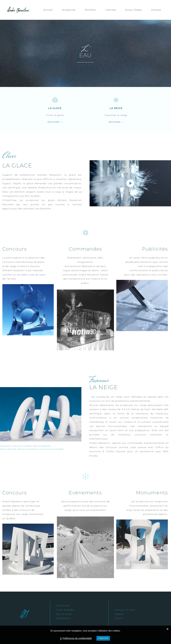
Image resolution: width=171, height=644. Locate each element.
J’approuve (103, 638)
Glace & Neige (65, 610)
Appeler (120, 614)
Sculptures (63, 606)
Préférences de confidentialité (77, 638)
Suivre (119, 618)
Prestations (63, 618)
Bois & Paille (64, 614)
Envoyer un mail (125, 610)
